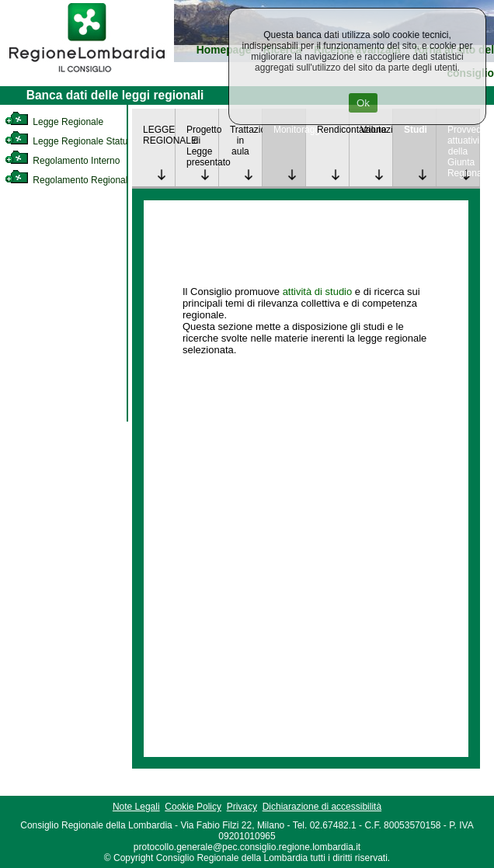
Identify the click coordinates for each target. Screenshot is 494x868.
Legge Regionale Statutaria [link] (75, 141)
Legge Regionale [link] (54, 122)
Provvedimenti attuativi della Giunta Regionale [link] (463, 151)
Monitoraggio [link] (289, 130)
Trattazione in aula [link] (246, 141)
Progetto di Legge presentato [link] (202, 146)
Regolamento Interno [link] (62, 161)
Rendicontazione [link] (333, 130)
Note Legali (136, 807)
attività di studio (318, 292)
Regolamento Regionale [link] (69, 180)
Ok (363, 103)
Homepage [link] (224, 50)
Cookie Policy (193, 807)
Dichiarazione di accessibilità (322, 807)
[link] (87, 75)
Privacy (242, 807)
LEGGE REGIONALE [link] (159, 135)
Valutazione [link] (376, 130)
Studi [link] (416, 130)
